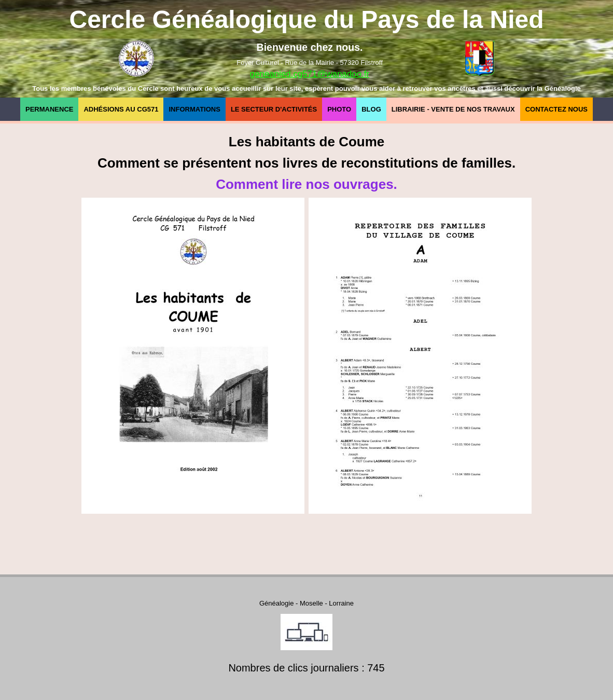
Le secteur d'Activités (274, 109)
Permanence (49, 109)
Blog (371, 109)
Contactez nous (556, 109)
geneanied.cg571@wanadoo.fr (310, 74)
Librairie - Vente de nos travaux (453, 109)
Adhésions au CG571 (121, 109)
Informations (194, 109)
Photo (339, 109)
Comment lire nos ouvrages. (306, 184)
